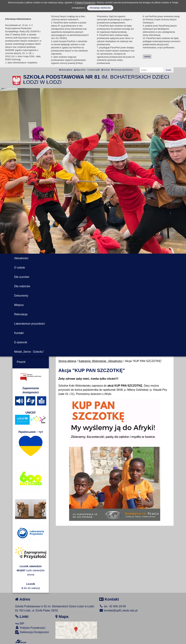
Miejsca (19, 305)
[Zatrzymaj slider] (93, 250)
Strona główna (66, 70)
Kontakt (19, 333)
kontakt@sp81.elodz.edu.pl (118, 611)
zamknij (147, 57)
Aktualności (21, 258)
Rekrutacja (21, 314)
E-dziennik (21, 342)
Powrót (21, 362)
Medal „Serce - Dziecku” (29, 352)
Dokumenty (21, 296)
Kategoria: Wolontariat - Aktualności (101, 361)
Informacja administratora (122, 70)
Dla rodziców (22, 286)
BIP (20, 623)
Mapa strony (80, 70)
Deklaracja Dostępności (32, 632)
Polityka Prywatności (30, 628)
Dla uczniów (22, 277)
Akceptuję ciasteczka (100, 8)
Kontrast (106, 70)
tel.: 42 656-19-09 (112, 606)
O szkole (20, 268)
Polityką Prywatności (85, 3)
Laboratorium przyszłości (30, 324)
